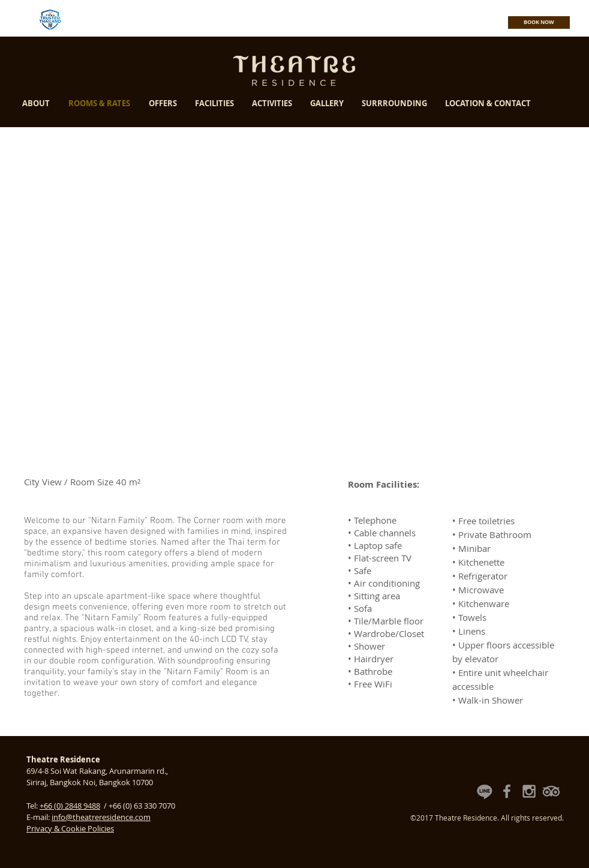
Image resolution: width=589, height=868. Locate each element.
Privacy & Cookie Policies (70, 828)
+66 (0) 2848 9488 (70, 806)
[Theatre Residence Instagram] (529, 791)
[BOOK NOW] (539, 22)
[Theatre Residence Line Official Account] (485, 791)
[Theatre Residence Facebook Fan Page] (507, 791)
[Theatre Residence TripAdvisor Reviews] (551, 791)
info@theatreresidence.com (101, 817)
